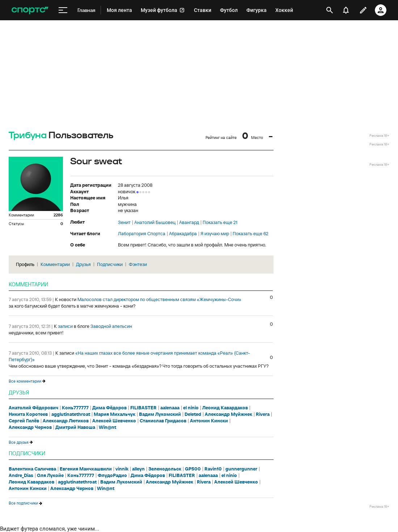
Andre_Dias (21, 476)
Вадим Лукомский (160, 414)
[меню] (63, 10)
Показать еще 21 (220, 223)
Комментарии (55, 264)
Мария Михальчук (115, 414)
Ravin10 (213, 469)
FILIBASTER (143, 408)
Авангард (189, 223)
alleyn (138, 469)
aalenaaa (170, 408)
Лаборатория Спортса (142, 234)
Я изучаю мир (215, 234)
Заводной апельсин (111, 326)
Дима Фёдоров (109, 408)
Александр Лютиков (66, 421)
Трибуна (28, 136)
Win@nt (107, 427)
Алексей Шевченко (114, 421)
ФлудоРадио (112, 476)
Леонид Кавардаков (225, 408)
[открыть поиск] (330, 10)
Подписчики (110, 264)
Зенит (124, 223)
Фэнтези (138, 264)
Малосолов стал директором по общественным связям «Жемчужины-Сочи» (159, 299)
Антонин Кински (209, 421)
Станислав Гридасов (163, 421)
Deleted (193, 414)
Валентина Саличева (32, 469)
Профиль (25, 264)
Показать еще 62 (251, 234)
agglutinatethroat (71, 414)
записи (65, 326)
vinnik (122, 469)
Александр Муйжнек (228, 414)
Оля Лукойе (50, 476)
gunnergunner (241, 469)
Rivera (263, 414)
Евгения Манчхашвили (86, 469)
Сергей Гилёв (24, 421)
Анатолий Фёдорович (33, 408)
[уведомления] (346, 10)
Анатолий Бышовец (155, 223)
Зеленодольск (165, 469)
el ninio (191, 408)
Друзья (83, 264)
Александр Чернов (30, 427)
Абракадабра (183, 234)
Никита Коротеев (28, 414)
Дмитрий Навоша (75, 427)
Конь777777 (75, 408)
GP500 (193, 469)
